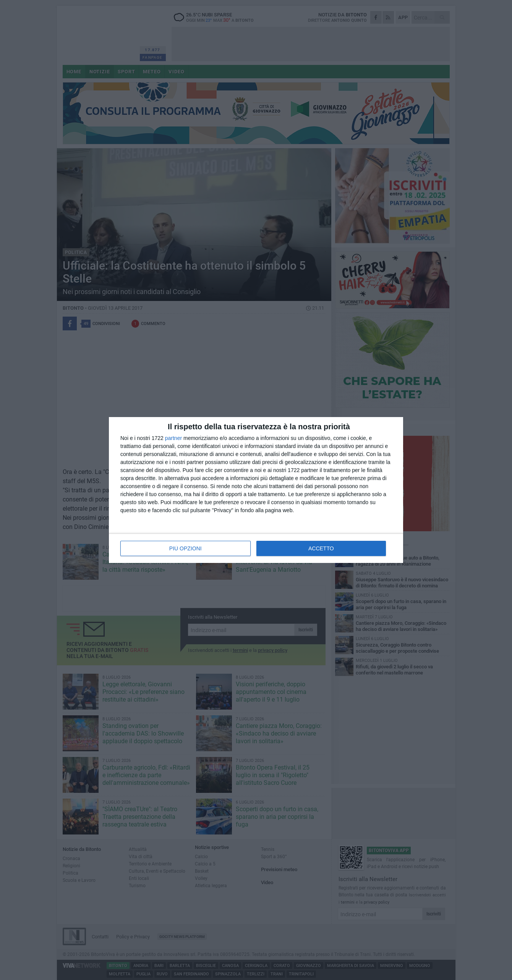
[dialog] (256, 490)
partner (173, 438)
